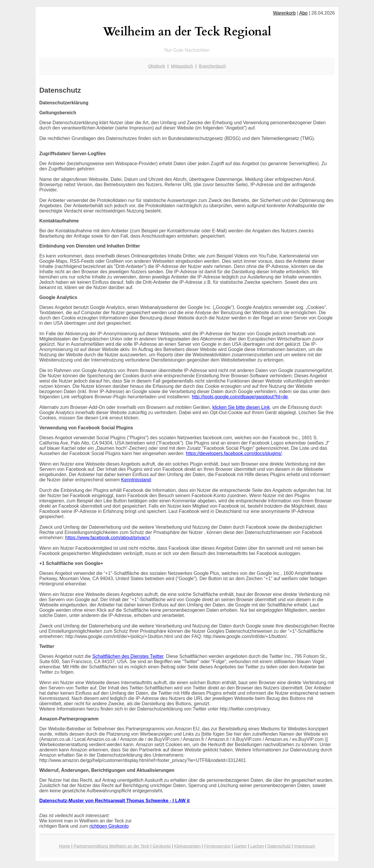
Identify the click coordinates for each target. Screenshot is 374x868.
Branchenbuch (213, 66)
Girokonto (162, 846)
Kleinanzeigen (187, 846)
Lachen (257, 846)
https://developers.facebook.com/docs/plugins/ (234, 453)
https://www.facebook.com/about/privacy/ (108, 538)
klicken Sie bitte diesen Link (241, 407)
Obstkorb (157, 66)
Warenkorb (284, 13)
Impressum (305, 846)
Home (65, 846)
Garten (240, 846)
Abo (303, 13)
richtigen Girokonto (109, 826)
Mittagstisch (182, 66)
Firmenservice (217, 846)
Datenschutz (279, 846)
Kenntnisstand (136, 480)
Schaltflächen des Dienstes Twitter (128, 656)
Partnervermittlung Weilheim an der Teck (111, 846)
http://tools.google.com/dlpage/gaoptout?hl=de (240, 397)
